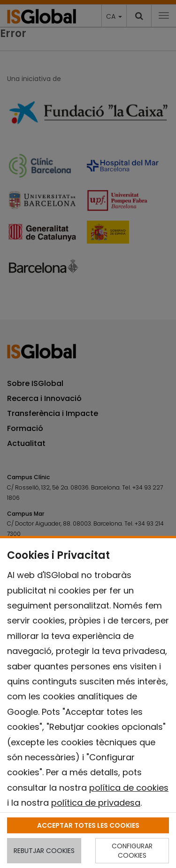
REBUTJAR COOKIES (44, 851)
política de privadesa (96, 803)
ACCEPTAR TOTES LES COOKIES (88, 825)
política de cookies (129, 788)
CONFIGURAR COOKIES (132, 851)
